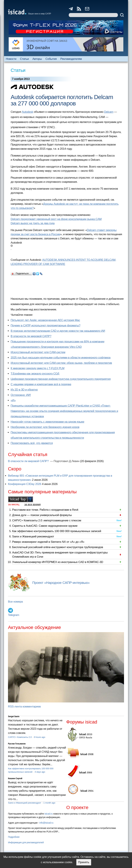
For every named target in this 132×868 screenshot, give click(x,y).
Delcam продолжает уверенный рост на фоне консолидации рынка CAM (56, 219)
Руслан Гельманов (17, 744)
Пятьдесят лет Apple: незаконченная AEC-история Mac (45, 320)
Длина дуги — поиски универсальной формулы (42, 515)
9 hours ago (40, 737)
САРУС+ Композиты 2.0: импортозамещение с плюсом (47, 520)
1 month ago (49, 803)
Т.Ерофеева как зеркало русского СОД (35, 374)
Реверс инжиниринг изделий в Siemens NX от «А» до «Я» (48, 542)
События (51, 59)
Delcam (109, 112)
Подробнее (14, 837)
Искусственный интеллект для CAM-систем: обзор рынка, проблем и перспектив (61, 363)
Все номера (15, 602)
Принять (84, 862)
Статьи (24, 59)
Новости (11, 59)
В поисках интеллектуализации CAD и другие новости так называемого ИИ (58, 331)
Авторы (37, 59)
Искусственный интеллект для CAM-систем (38, 352)
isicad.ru (49, 814)
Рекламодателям (71, 59)
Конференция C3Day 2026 (25, 484)
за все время (32, 504)
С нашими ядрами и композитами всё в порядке (41, 384)
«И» (13, 400)
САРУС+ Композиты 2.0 (20, 737)
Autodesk (27, 112)
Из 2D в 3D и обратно (24, 390)
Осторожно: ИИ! (21, 395)
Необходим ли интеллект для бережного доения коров (45, 427)
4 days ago (40, 772)
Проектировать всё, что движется (32, 443)
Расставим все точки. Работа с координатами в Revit (45, 510)
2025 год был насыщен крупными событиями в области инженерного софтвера (61, 358)
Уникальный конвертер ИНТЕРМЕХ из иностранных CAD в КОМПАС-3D (58, 562)
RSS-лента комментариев (24, 707)
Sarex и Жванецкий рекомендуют (33, 536)
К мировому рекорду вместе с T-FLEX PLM (38, 368)
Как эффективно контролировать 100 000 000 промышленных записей (57, 531)
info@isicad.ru (46, 823)
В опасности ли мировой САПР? (31, 336)
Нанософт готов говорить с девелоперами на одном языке (47, 422)
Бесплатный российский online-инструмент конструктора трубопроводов (58, 547)
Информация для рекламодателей (26, 842)
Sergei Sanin (14, 716)
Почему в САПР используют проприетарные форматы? (46, 325)
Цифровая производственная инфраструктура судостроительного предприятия (61, 379)
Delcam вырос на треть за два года (33, 223)
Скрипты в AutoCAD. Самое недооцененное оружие (45, 526)
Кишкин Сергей (15, 778)
